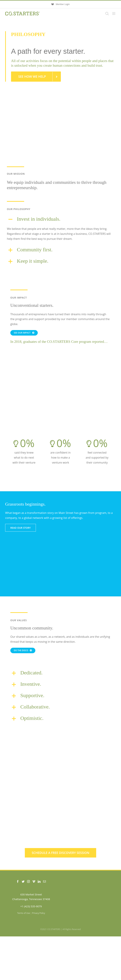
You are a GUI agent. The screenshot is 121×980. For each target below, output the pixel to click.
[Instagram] (28, 881)
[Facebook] (18, 881)
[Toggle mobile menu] (114, 14)
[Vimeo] (34, 881)
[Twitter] (23, 881)
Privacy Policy (39, 913)
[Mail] (44, 881)
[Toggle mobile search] (107, 14)
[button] (60, 219)
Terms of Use (24, 913)
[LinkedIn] (39, 881)
